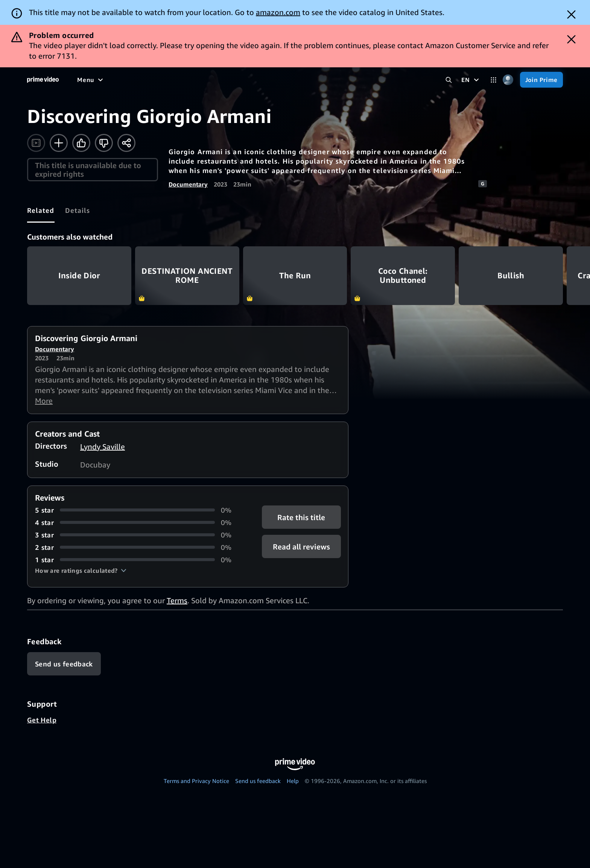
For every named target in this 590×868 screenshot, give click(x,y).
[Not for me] (104, 143)
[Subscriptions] (289, 80)
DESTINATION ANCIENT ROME (187, 276)
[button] (81, 571)
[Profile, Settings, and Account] (508, 80)
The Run (295, 276)
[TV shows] (147, 80)
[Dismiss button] (571, 14)
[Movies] (111, 80)
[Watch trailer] (36, 143)
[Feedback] (64, 664)
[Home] (43, 80)
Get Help (42, 720)
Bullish (511, 276)
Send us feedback (258, 781)
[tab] (41, 210)
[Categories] (493, 80)
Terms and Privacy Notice (196, 781)
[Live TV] (241, 80)
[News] (211, 80)
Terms (177, 600)
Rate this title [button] (301, 517)
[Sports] (182, 80)
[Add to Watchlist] (59, 143)
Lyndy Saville (103, 447)
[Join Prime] (541, 80)
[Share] (126, 143)
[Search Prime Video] (449, 80)
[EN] (471, 80)
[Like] (81, 143)
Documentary (188, 184)
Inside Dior (79, 276)
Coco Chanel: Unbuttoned (403, 276)
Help (293, 781)
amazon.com (278, 12)
